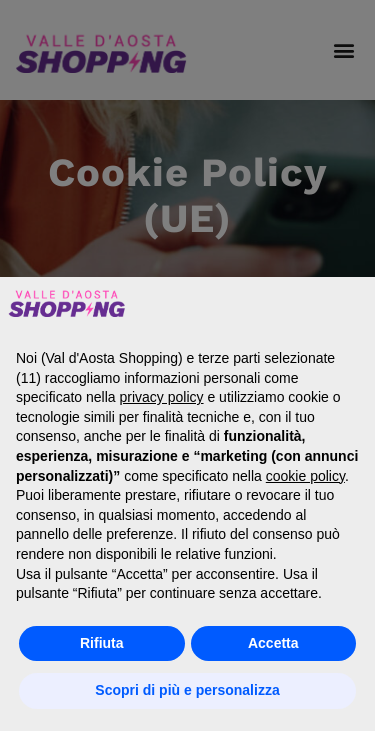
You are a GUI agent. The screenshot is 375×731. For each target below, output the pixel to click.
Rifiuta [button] (102, 643)
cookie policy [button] (305, 476)
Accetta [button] (273, 643)
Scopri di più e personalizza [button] (187, 690)
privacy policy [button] (162, 397)
